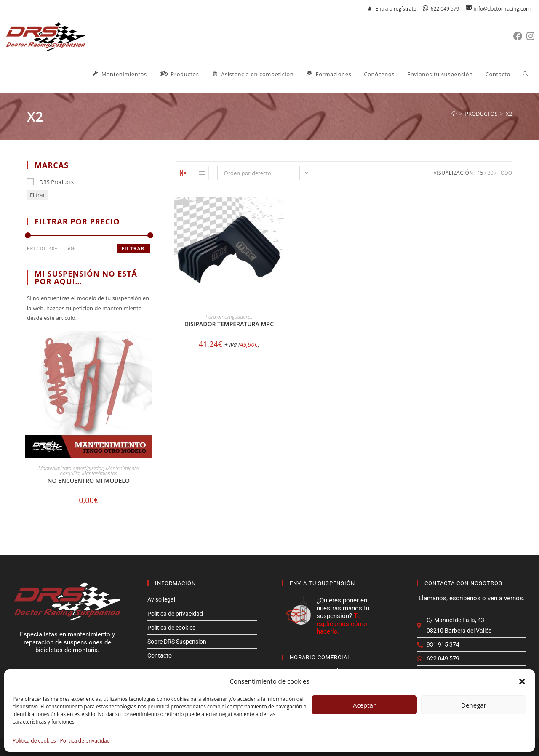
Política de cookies (34, 741)
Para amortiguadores (229, 317)
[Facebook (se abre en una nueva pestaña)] (520, 36)
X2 (509, 114)
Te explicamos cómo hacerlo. (342, 624)
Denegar (474, 705)
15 (480, 173)
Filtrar (37, 195)
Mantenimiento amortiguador (71, 468)
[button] (522, 681)
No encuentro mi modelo (89, 480)
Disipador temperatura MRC (229, 324)
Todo (505, 173)
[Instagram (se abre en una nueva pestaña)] (532, 36)
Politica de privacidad (85, 741)
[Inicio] (454, 114)
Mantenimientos (99, 473)
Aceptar (364, 705)
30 (491, 173)
